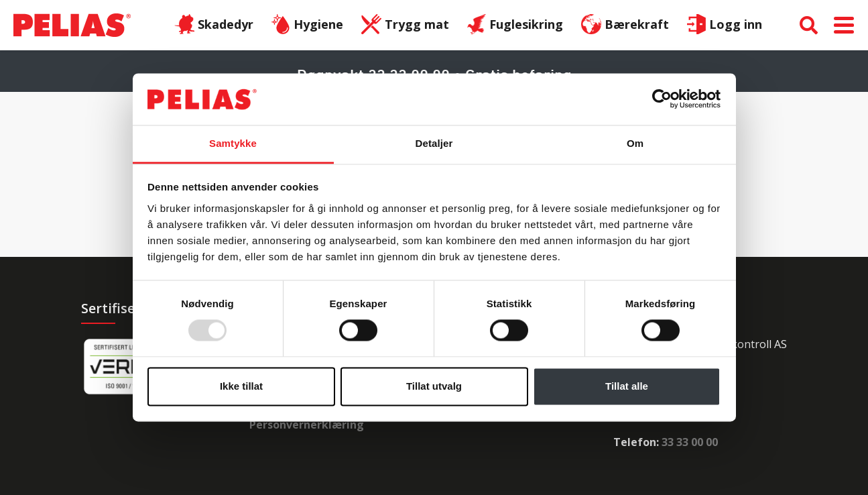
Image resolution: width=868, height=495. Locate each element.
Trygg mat (405, 25)
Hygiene (307, 25)
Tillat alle (627, 386)
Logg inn (725, 25)
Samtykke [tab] (233, 143)
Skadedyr (214, 25)
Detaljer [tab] (434, 143)
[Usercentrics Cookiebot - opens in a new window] (662, 99)
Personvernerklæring (307, 425)
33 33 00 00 (690, 442)
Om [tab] (635, 143)
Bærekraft (625, 25)
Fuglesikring (515, 25)
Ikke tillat (241, 386)
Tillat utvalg (434, 386)
